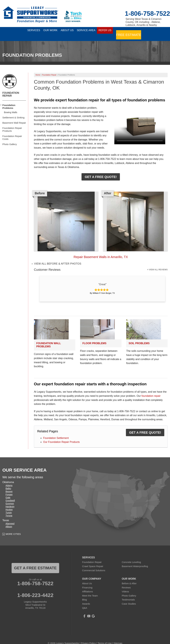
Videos (125, 586)
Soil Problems (139, 338)
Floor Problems (94, 338)
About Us (87, 578)
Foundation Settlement (56, 432)
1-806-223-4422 (35, 590)
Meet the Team (90, 590)
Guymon (10, 498)
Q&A (85, 602)
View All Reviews (158, 264)
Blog (85, 594)
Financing (87, 582)
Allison (9, 521)
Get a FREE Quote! (101, 171)
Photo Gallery (10, 138)
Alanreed (10, 518)
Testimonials (128, 594)
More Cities (13, 528)
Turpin (9, 507)
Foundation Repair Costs (12, 132)
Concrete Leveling (131, 557)
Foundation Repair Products (12, 124)
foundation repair (151, 390)
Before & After (129, 578)
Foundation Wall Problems (49, 339)
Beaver (9, 486)
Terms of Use (105, 638)
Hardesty (10, 501)
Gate (8, 492)
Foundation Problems (9, 101)
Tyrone (9, 510)
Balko (8, 483)
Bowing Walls (11, 107)
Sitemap (118, 638)
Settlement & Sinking (13, 112)
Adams (9, 480)
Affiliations (88, 586)
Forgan (9, 489)
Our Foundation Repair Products (61, 436)
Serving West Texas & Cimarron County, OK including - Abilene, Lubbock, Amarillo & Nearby (144, 22)
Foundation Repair (11, 89)
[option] (101, 220)
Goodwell (10, 495)
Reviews (126, 582)
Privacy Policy (88, 638)
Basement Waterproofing (135, 561)
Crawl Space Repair (93, 561)
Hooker (9, 504)
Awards (86, 598)
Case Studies (129, 598)
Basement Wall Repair (14, 117)
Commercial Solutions (94, 565)
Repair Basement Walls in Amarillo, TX (101, 251)
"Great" (102, 279)
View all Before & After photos (57, 258)
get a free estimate (35, 562)
